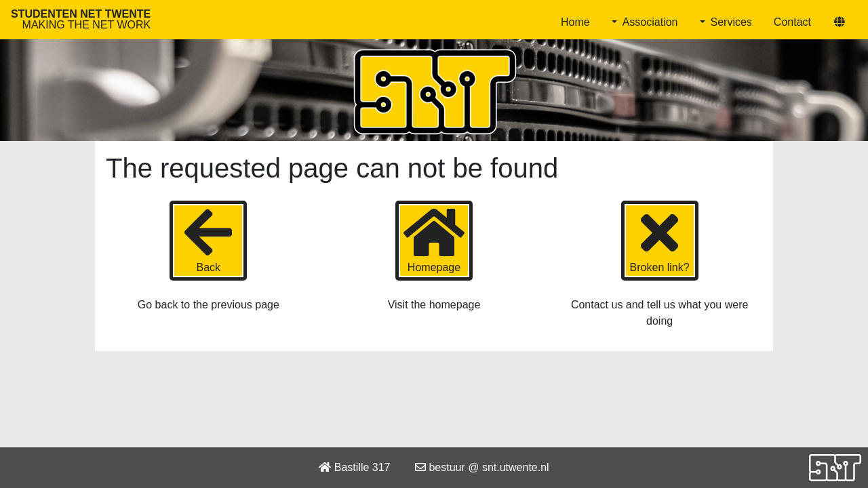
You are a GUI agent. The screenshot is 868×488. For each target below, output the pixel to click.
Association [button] (650, 22)
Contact (792, 22)
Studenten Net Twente (81, 19)
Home (575, 22)
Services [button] (731, 22)
